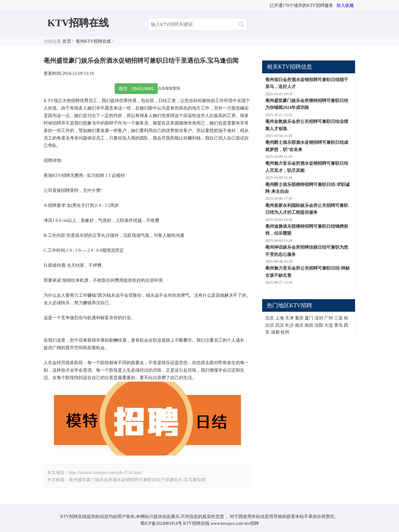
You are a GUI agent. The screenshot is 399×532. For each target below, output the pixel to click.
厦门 (309, 318)
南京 (299, 325)
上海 (280, 318)
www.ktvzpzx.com (227, 523)
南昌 (309, 325)
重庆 (299, 318)
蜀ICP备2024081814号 (161, 523)
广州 (329, 318)
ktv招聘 (252, 523)
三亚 (339, 318)
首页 (67, 41)
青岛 (339, 325)
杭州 (285, 332)
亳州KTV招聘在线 (93, 41)
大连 (329, 325)
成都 (275, 332)
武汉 (280, 325)
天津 (289, 318)
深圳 (319, 318)
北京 (270, 318)
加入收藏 (345, 5)
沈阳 (319, 325)
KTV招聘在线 (78, 23)
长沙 (289, 325)
